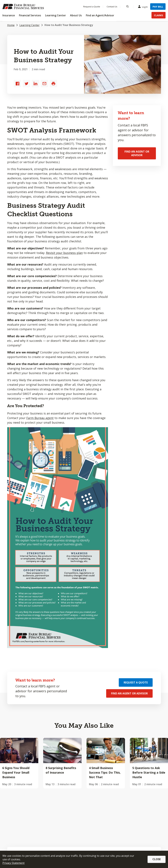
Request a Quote (136, 682)
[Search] (128, 7)
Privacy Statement (13, 863)
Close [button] (157, 859)
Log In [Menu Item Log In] (144, 7)
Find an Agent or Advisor (137, 153)
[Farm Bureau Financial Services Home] (24, 7)
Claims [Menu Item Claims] (159, 15)
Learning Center (30, 25)
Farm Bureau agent (40, 418)
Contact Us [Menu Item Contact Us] (112, 7)
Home (11, 25)
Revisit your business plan (64, 253)
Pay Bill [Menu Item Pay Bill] (158, 7)
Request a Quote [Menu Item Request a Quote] (92, 7)
